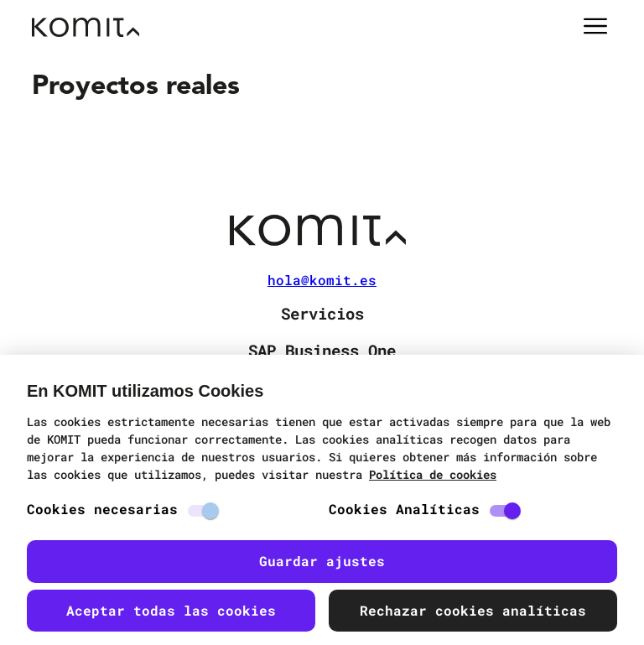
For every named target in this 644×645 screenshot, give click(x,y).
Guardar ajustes (322, 561)
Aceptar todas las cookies (171, 610)
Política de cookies (433, 474)
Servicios (322, 313)
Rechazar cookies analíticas (473, 610)
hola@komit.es (322, 280)
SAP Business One (322, 350)
